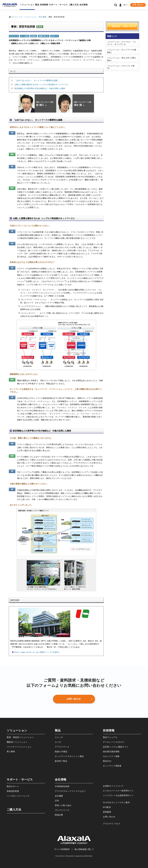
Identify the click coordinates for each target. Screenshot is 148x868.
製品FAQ (107, 761)
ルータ (58, 742)
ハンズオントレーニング (18, 796)
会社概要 (59, 796)
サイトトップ (17, 17)
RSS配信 (107, 807)
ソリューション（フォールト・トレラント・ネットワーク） (122, 43)
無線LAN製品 (61, 752)
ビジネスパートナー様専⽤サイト (118, 791)
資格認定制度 (13, 791)
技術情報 (44, 5)
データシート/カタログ (114, 742)
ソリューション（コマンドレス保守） (121, 67)
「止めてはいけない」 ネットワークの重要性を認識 (36, 81)
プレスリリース (62, 810)
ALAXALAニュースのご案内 (116, 802)
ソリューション (27, 5)
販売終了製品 (61, 761)
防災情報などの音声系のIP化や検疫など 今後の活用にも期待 (40, 89)
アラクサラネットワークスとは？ (70, 791)
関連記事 (59, 815)
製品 (37, 5)
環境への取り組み (63, 805)
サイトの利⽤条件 (62, 849)
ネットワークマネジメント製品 (69, 756)
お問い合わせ (109, 817)
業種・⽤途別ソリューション (20, 737)
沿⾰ (57, 801)
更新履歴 (107, 812)
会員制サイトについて (113, 786)
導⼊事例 (11, 752)
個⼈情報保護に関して (84, 849)
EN (127, 5)
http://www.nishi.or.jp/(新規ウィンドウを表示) (37, 652)
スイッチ (59, 737)
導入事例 (43, 17)
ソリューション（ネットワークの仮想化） (122, 51)
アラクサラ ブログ (112, 824)
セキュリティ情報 (111, 756)
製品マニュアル (110, 737)
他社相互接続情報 (111, 752)
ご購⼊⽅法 (74, 5)
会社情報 (84, 5)
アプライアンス (62, 747)
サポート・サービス (58, 5)
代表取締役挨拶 (62, 786)
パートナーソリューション (19, 747)
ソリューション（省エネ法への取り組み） (122, 59)
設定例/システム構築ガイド (116, 747)
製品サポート (13, 786)
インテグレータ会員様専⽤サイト (118, 796)
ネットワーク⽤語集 (112, 766)
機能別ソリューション (17, 742)
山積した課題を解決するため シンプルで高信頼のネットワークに (41, 84)
